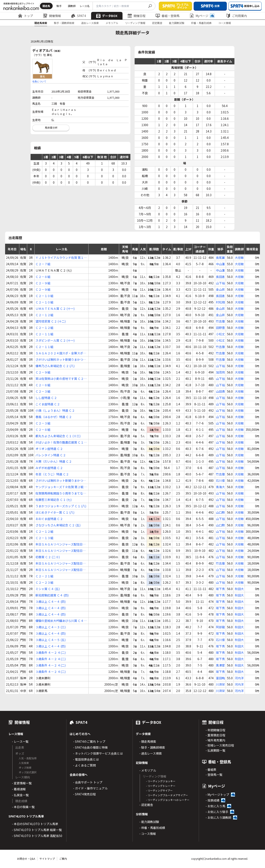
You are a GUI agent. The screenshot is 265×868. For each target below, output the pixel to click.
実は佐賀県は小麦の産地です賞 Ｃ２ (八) (60, 379)
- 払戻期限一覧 (215, 750)
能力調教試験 (177, 23)
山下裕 (220, 283)
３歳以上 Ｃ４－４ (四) (51, 602)
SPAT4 (79, 16)
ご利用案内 (237, 16)
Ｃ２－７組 (43, 264)
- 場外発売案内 (215, 740)
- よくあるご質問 (84, 765)
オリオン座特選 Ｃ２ (49, 449)
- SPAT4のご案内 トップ (89, 741)
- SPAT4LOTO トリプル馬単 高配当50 (37, 836)
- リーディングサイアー (159, 790)
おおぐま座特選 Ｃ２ (49, 519)
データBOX (107, 16)
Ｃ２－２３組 (44, 582)
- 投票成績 (212, 800)
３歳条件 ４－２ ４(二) (51, 652)
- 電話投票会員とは (86, 759)
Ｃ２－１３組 (44, 538)
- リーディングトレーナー (161, 786)
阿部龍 (220, 627)
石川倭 (220, 480)
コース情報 (225, 23)
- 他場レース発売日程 (220, 745)
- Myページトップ (217, 795)
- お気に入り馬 (215, 806)
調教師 (72, 6)
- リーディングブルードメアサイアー (167, 795)
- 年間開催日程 (215, 730)
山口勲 (220, 512)
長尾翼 (220, 258)
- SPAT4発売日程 (84, 794)
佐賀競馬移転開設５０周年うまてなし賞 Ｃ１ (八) (61, 493)
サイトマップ (47, 859)
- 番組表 (211, 769)
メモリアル (112, 23)
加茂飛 (220, 372)
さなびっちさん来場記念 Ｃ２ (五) (58, 525)
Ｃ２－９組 (43, 283)
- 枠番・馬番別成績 (152, 828)
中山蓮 (220, 264)
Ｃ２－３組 (43, 391)
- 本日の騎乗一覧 (23, 807)
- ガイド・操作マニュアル (90, 788)
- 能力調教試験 (149, 822)
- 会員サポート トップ (88, 782)
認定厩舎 (157, 23)
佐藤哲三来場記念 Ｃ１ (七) (54, 500)
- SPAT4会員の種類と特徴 (90, 747)
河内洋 (239, 678)
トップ (25, 16)
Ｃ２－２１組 (44, 576)
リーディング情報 (135, 23)
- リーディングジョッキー (161, 781)
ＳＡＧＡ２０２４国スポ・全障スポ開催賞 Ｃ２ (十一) (61, 353)
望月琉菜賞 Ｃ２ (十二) (51, 321)
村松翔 (220, 302)
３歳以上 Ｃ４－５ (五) (51, 640)
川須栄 (220, 684)
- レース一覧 (20, 741)
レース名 (85, 6)
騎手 (59, 6)
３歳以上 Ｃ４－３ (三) (51, 627)
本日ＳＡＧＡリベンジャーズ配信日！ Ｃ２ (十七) (61, 551)
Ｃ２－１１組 (44, 334)
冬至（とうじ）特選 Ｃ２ (52, 474)
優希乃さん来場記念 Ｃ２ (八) (55, 366)
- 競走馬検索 (148, 741)
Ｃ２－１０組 (44, 296)
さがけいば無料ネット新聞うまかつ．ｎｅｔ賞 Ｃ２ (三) (61, 481)
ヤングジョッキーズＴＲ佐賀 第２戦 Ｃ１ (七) (61, 487)
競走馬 (46, 6)
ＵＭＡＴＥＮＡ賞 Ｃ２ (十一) (55, 309)
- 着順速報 (19, 789)
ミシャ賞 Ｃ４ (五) (48, 589)
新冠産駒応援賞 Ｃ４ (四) (52, 595)
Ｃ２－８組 (43, 277)
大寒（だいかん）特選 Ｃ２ (54, 461)
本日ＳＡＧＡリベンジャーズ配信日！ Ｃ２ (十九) (61, 570)
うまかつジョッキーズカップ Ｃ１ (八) (61, 506)
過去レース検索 (90, 23)
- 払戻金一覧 (20, 795)
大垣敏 (239, 258)
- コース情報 (148, 834)
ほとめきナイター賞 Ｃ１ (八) (55, 512)
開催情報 (52, 16)
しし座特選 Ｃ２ (46, 398)
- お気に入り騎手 (217, 812)
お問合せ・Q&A (26, 859)
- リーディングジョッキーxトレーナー (168, 800)
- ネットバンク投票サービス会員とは (98, 753)
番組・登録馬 (168, 16)
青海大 (220, 487)
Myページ (202, 16)
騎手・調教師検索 (64, 23)
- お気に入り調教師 (218, 817)
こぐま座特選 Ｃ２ (48, 404)
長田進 (220, 277)
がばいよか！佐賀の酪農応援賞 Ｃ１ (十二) (60, 442)
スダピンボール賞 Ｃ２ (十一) (55, 340)
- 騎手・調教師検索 (152, 747)
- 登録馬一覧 (214, 775)
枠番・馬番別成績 (201, 23)
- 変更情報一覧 (22, 783)
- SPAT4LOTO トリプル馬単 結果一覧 (37, 830)
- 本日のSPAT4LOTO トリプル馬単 (35, 824)
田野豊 (220, 328)
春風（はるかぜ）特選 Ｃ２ (54, 417)
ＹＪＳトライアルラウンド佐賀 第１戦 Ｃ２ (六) (61, 258)
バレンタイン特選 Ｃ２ (51, 455)
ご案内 (63, 859)
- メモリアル (148, 770)
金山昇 (220, 289)
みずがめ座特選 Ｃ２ (49, 468)
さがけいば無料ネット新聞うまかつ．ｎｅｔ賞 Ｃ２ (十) (61, 360)
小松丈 (220, 334)
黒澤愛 (220, 665)
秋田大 (239, 589)
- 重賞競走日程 (215, 735)
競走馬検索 (41, 23)
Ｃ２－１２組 (44, 315)
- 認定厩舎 (146, 805)
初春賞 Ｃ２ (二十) (48, 557)
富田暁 (220, 678)
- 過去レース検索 (151, 753)
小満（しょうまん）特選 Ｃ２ (55, 410)
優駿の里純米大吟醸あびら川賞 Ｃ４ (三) (60, 621)
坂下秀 (220, 589)
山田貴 (220, 391)
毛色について (39, 81)
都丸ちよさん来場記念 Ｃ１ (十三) (58, 436)
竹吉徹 (220, 321)
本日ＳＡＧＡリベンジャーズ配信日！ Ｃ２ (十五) (61, 544)
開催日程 (137, 16)
